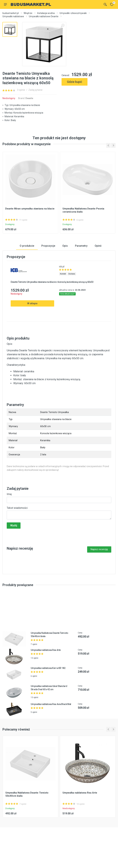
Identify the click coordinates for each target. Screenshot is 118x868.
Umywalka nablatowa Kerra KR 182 (48, 686)
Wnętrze (28, 13)
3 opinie (21, 90)
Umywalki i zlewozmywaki (73, 13)
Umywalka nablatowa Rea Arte (46, 668)
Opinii (98, 264)
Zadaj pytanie (35, 90)
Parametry (81, 264)
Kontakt (63, 292)
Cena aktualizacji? (67, 312)
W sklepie (32, 322)
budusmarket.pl (11, 13)
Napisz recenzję (99, 568)
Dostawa (72, 292)
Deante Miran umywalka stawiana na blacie (30, 227)
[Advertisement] (89, 101)
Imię (9, 512)
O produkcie (27, 264)
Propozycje (48, 264)
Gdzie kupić (75, 82)
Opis (65, 264)
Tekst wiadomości (17, 526)
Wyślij (14, 544)
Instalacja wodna (46, 13)
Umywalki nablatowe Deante (44, 16)
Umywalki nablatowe (13, 16)
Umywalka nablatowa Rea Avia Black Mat (51, 723)
